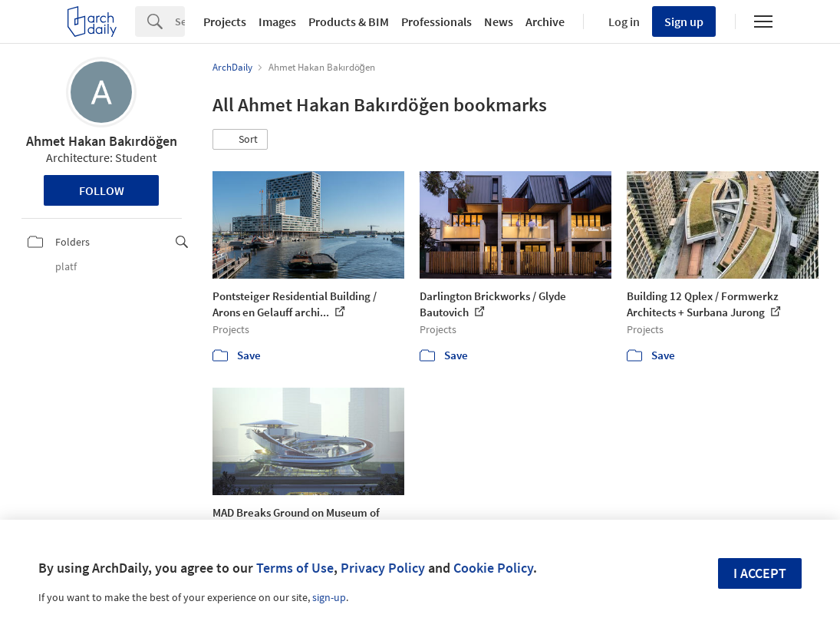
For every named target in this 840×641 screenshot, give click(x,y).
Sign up (684, 21)
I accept (760, 573)
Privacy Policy (383, 568)
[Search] (180, 21)
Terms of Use (295, 568)
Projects (225, 21)
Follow (102, 190)
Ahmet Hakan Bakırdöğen (102, 141)
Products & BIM (349, 21)
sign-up (329, 597)
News (499, 21)
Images (277, 21)
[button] (240, 140)
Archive (545, 21)
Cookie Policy (493, 568)
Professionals (436, 21)
